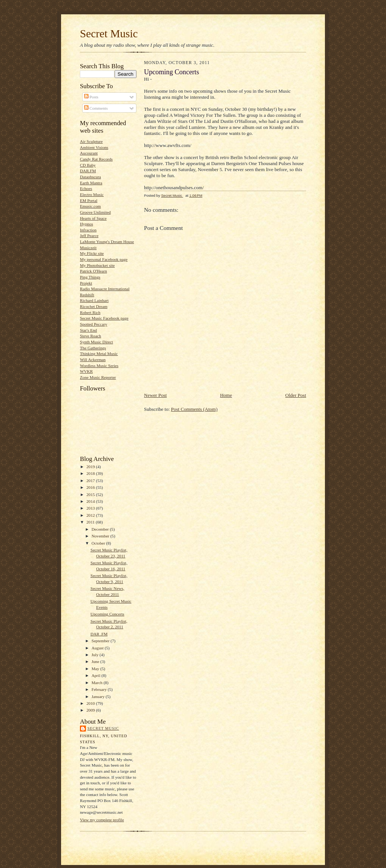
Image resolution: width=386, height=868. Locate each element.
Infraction (88, 230)
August (98, 648)
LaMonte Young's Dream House (107, 242)
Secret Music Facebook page (104, 318)
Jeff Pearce (89, 236)
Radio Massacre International (105, 289)
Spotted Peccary (93, 324)
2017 (91, 481)
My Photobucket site (97, 265)
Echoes (86, 188)
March (98, 683)
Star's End (88, 330)
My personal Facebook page (104, 259)
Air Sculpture (91, 141)
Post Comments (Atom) (195, 409)
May (96, 669)
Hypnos (87, 224)
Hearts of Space (93, 218)
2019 (91, 467)
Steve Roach (90, 336)
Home (226, 395)
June (96, 661)
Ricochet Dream (94, 306)
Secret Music (109, 34)
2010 (91, 703)
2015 (91, 494)
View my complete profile (102, 820)
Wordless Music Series (99, 366)
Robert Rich (90, 312)
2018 (91, 473)
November (101, 536)
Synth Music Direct (96, 342)
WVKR (86, 371)
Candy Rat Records (96, 159)
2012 (91, 515)
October (99, 543)
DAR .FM (99, 634)
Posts (91, 97)
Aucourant (89, 153)
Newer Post (155, 395)
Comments (96, 108)
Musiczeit (88, 248)
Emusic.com (90, 206)
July (96, 655)
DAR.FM (88, 171)
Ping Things (90, 277)
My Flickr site (92, 253)
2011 (91, 522)
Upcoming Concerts (107, 614)
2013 (91, 508)
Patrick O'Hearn (93, 271)
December (101, 529)
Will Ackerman (93, 360)
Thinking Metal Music (99, 354)
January (99, 697)
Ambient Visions (94, 147)
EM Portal (89, 201)
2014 (91, 501)
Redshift (87, 295)
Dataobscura (90, 177)
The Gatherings (93, 348)
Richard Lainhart (94, 300)
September (101, 641)
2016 (91, 487)
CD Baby (88, 165)
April (96, 675)
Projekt (86, 283)
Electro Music (92, 194)
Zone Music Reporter (98, 377)
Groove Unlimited (95, 212)
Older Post (296, 395)
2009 (91, 710)
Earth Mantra (91, 183)
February (100, 689)
